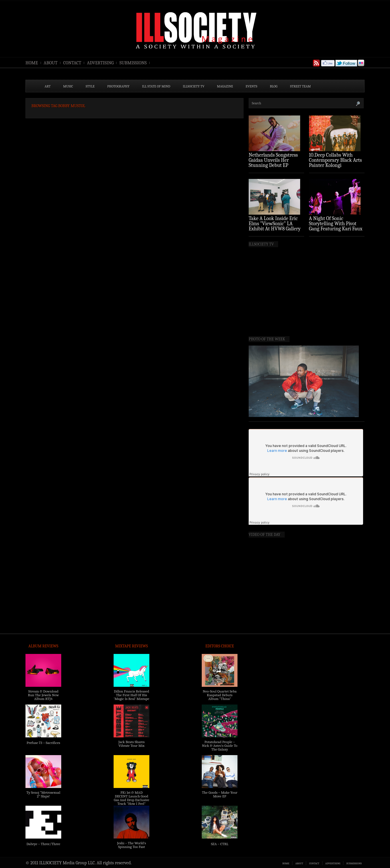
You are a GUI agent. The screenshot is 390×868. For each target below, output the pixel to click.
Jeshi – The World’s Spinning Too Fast (131, 845)
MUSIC (68, 86)
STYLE (90, 86)
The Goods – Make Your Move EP (220, 794)
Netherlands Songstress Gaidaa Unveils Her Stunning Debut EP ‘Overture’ (273, 163)
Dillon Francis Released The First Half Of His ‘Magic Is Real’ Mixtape (132, 695)
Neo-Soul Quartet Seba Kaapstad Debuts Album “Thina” (219, 695)
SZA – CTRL (220, 844)
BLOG (274, 86)
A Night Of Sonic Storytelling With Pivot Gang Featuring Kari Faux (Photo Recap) (336, 226)
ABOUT (51, 63)
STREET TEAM (301, 86)
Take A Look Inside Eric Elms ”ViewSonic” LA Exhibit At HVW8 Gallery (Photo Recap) (275, 226)
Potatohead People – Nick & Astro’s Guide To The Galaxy (220, 746)
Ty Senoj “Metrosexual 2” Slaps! (43, 794)
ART (48, 86)
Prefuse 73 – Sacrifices (43, 743)
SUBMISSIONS (133, 63)
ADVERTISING (100, 63)
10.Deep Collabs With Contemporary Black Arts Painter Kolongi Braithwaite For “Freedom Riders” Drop (336, 165)
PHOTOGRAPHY (118, 86)
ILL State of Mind (156, 86)
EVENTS (252, 86)
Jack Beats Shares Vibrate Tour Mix (132, 744)
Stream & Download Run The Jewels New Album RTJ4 (43, 695)
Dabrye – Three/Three (43, 844)
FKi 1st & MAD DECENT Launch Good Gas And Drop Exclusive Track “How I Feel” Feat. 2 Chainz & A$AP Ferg (132, 802)
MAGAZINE (225, 86)
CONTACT (72, 63)
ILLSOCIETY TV (194, 86)
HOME (32, 63)
